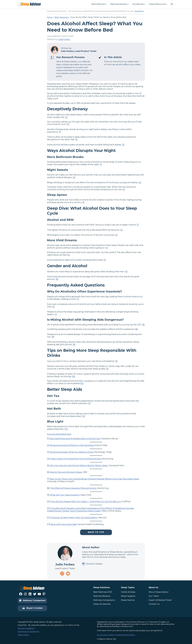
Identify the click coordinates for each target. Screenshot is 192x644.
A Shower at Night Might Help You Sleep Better (74, 518)
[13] (66, 429)
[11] (89, 403)
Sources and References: (59, 434)
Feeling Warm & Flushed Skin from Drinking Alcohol (75, 459)
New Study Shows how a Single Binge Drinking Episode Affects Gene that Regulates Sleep (94, 479)
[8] (143, 325)
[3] (68, 124)
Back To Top (96, 532)
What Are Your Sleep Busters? (65, 495)
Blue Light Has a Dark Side (64, 524)
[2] (66, 117)
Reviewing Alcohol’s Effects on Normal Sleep (72, 445)
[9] (116, 361)
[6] (126, 272)
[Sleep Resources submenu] (158, 4)
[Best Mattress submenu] (99, 4)
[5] (107, 248)
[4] (74, 177)
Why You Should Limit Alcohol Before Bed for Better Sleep (79, 466)
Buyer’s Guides (32, 608)
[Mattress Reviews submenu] (119, 4)
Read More (139, 11)
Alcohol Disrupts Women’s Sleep (66, 472)
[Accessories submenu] (139, 4)
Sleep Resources (62, 17)
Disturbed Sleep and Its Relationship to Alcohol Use (75, 439)
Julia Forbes (64, 39)
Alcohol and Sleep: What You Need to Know (71, 452)
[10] (73, 376)
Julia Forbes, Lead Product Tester (79, 51)
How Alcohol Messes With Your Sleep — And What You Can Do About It (86, 502)
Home (50, 17)
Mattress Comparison (32, 600)
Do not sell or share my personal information (116, 635)
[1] (60, 132)
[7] (78, 299)
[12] (84, 416)
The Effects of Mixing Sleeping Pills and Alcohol (73, 488)
